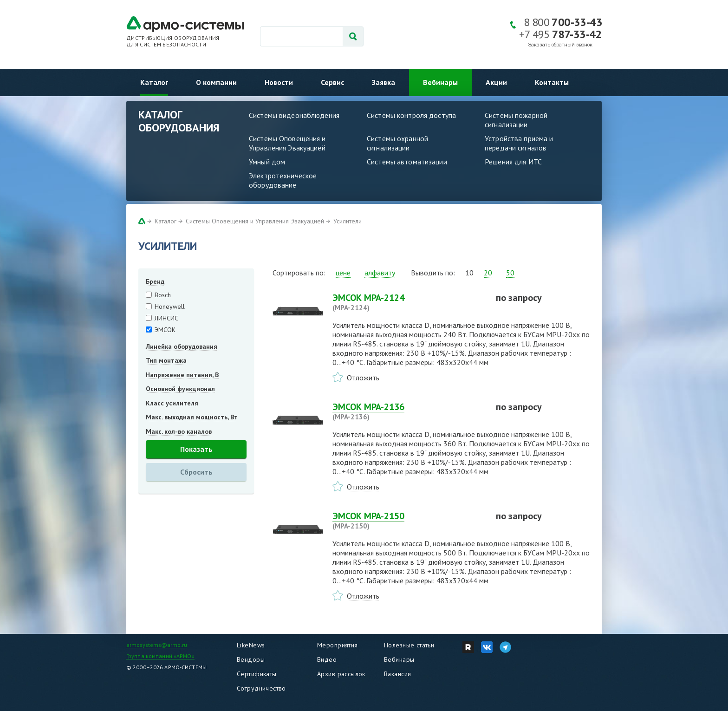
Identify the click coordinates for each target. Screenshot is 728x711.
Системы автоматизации (407, 162)
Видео (327, 659)
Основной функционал (180, 389)
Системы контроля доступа (411, 115)
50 (510, 273)
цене (343, 273)
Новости (279, 82)
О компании (216, 82)
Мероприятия (338, 645)
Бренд (155, 281)
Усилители (348, 221)
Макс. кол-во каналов (179, 431)
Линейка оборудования (182, 346)
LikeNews (251, 645)
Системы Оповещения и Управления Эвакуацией (287, 143)
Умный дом (267, 162)
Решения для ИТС (513, 162)
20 (488, 273)
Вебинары (440, 82)
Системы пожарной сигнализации (516, 120)
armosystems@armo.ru (157, 645)
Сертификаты (257, 674)
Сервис (332, 82)
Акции (496, 82)
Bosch (163, 295)
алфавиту (380, 273)
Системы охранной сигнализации (397, 143)
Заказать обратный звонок (560, 45)
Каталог (154, 82)
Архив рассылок (341, 674)
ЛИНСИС (166, 318)
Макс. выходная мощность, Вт (192, 417)
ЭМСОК (165, 330)
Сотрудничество (261, 688)
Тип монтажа (166, 360)
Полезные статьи (409, 645)
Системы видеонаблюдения (294, 115)
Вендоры (251, 659)
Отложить (363, 378)
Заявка (383, 82)
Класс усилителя (172, 403)
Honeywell (170, 307)
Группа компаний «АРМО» (160, 656)
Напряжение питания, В (182, 375)
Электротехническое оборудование (283, 180)
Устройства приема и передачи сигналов (519, 143)
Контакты (552, 82)
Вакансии (397, 674)
